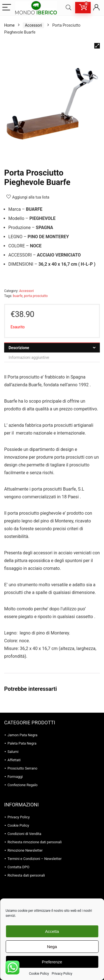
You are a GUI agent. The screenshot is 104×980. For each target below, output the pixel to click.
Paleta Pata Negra (22, 743)
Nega (52, 947)
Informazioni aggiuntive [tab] (29, 357)
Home (9, 25)
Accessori (34, 25)
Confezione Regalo (23, 785)
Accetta (52, 931)
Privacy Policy (62, 974)
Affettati (14, 760)
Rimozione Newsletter (25, 850)
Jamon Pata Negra (22, 735)
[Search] (69, 8)
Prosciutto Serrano (22, 768)
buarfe (18, 296)
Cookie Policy (39, 974)
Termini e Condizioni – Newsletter (35, 859)
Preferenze (52, 962)
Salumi (13, 752)
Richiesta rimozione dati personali (35, 842)
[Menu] (7, 8)
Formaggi (15, 777)
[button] (97, 46)
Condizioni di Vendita (24, 834)
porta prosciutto (36, 296)
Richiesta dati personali (26, 875)
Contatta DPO (18, 867)
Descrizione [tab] (19, 348)
